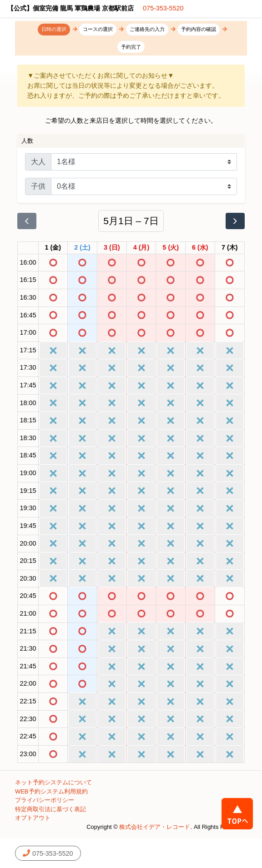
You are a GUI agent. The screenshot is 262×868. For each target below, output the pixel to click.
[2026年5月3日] (112, 248)
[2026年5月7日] (230, 248)
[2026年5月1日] (53, 248)
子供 (38, 186)
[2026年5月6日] (200, 248)
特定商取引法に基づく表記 (50, 809)
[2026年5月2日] (82, 248)
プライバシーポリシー (45, 800)
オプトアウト (33, 818)
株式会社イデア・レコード (155, 827)
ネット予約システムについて (53, 782)
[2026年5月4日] (141, 248)
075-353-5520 (163, 8)
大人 (38, 162)
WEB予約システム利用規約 (51, 791)
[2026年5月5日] (171, 248)
